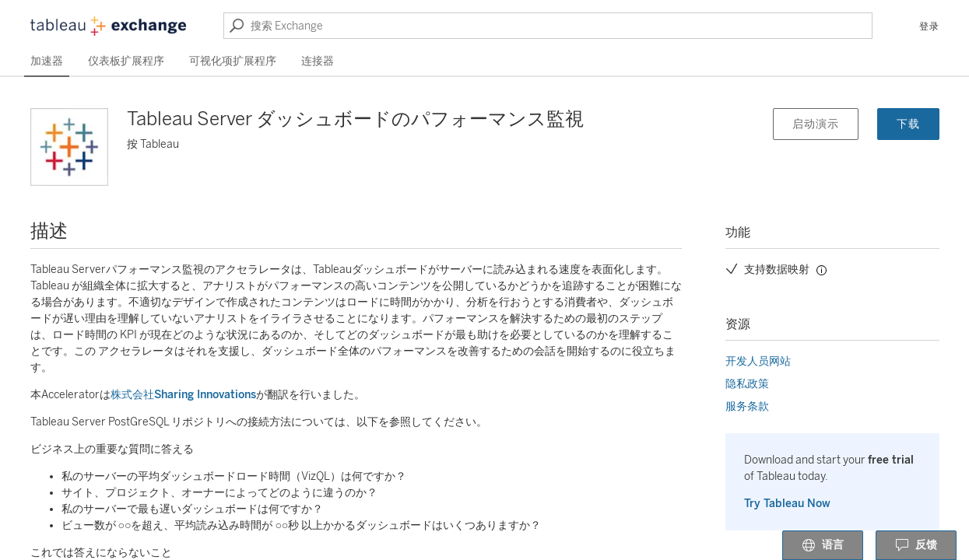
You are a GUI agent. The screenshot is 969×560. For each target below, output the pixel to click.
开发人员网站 (758, 361)
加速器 (47, 61)
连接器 (318, 61)
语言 (823, 546)
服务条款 (747, 406)
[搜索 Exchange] (548, 26)
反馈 (916, 546)
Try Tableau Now (787, 504)
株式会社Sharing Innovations (183, 395)
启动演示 (816, 124)
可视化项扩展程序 (233, 61)
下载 (908, 124)
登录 (929, 26)
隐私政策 (747, 384)
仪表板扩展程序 (126, 61)
